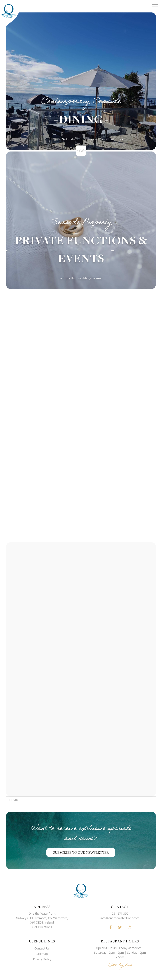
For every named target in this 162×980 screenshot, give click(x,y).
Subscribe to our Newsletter (81, 852)
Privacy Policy (42, 959)
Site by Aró (120, 966)
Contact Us (42, 948)
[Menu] (155, 6)
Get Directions (42, 927)
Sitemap (42, 954)
